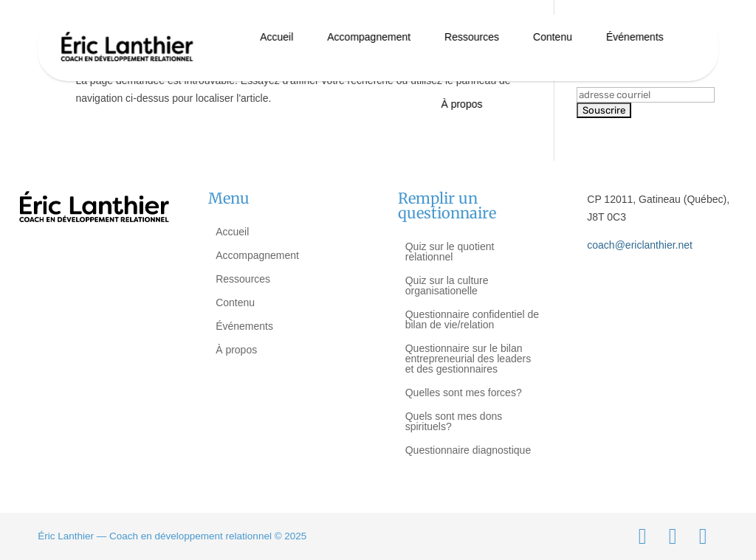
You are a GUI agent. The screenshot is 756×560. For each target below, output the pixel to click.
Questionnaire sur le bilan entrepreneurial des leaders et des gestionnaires (468, 359)
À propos (461, 104)
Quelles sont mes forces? (464, 393)
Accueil (276, 37)
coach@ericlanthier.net (640, 245)
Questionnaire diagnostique (468, 450)
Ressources (472, 37)
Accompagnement (369, 37)
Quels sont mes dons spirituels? (454, 421)
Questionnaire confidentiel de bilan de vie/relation (472, 319)
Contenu (553, 37)
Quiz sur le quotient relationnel (450, 252)
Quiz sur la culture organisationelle (447, 286)
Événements (635, 37)
